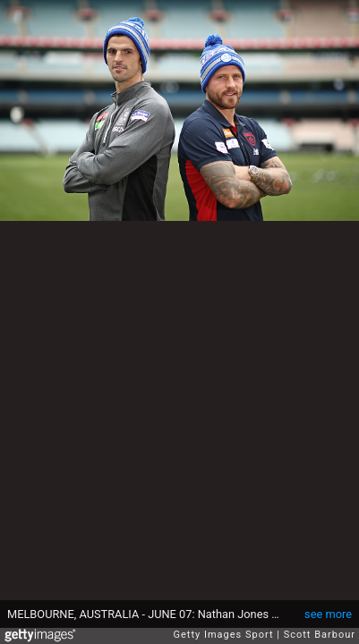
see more (328, 614)
